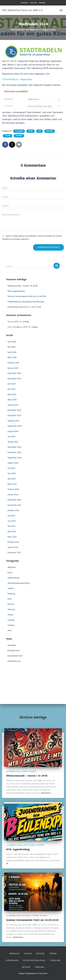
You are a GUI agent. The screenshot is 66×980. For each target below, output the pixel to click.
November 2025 (14, 379)
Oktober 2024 (13, 421)
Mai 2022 (12, 526)
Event (30, 131)
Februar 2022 (13, 542)
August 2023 (13, 463)
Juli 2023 (11, 468)
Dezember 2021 (14, 553)
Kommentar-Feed (15, 656)
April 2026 (12, 352)
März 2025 (12, 400)
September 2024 (15, 426)
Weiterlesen (46, 793)
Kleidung (11, 594)
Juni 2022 (12, 521)
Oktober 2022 (13, 510)
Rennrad (50, 131)
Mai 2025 (12, 389)
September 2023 (15, 458)
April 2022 (12, 531)
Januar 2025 (13, 405)
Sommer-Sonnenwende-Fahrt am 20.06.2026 (27, 296)
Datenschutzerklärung (34, 960)
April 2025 (12, 394)
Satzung (28, 954)
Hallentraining (13, 578)
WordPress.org (14, 661)
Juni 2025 (12, 384)
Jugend (11, 588)
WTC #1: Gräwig (22, 322)
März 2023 (12, 484)
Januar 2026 (13, 368)
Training (19, 136)
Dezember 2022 (14, 500)
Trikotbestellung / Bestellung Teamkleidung (26, 302)
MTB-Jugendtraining (16, 291)
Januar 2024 (13, 442)
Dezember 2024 (14, 410)
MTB (40, 131)
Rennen (11, 604)
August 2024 (13, 431)
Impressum (14, 954)
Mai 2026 (12, 347)
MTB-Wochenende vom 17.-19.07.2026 (24, 307)
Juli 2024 (11, 437)
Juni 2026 (12, 342)
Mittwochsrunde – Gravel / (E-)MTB (23, 286)
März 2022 (12, 537)
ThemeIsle (43, 973)
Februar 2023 (13, 489)
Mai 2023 (12, 479)
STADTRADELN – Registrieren (17, 79)
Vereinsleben (12, 960)
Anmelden (24, 3)
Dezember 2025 (14, 373)
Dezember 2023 (14, 447)
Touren (8, 136)
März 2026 (12, 357)
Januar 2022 (13, 547)
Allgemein (19, 131)
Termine (53, 954)
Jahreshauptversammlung (19, 583)
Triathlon (11, 625)
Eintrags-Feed (14, 650)
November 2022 (14, 505)
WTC (10, 631)
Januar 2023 (13, 495)
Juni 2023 (12, 473)
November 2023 (14, 452)
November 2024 (14, 415)
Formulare (34, 3)
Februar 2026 (13, 363)
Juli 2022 (11, 516)
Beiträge (42, 3)
